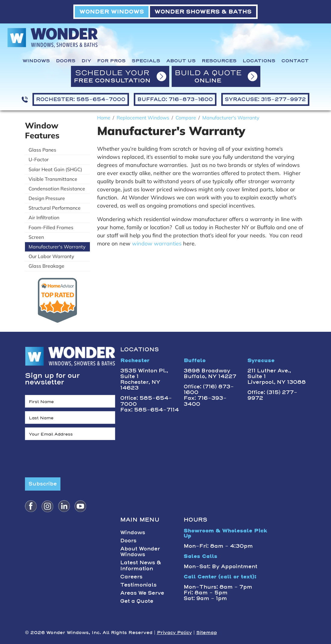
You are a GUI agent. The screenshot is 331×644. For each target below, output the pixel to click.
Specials (146, 61)
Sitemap (207, 633)
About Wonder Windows (140, 552)
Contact (295, 61)
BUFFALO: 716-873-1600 (175, 99)
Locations (259, 61)
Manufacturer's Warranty (57, 247)
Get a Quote (137, 601)
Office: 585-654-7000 (146, 401)
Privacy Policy (174, 633)
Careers (131, 577)
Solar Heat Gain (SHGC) (55, 169)
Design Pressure (47, 198)
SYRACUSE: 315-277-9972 (265, 99)
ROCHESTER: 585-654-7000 (81, 99)
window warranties (157, 243)
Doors (66, 61)
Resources (219, 61)
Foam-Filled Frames (51, 227)
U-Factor (39, 159)
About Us (181, 61)
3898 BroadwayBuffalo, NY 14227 (210, 373)
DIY (86, 61)
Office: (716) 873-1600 (209, 389)
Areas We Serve (142, 593)
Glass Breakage (46, 266)
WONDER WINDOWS (112, 12)
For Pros (111, 61)
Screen (36, 237)
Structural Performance (55, 208)
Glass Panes (42, 150)
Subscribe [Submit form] (43, 484)
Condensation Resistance (57, 189)
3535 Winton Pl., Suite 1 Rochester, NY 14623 (144, 379)
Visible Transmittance (53, 179)
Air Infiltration (44, 217)
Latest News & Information (141, 565)
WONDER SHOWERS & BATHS (203, 12)
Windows (36, 61)
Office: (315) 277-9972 (272, 395)
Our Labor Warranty (51, 256)
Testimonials (138, 585)
